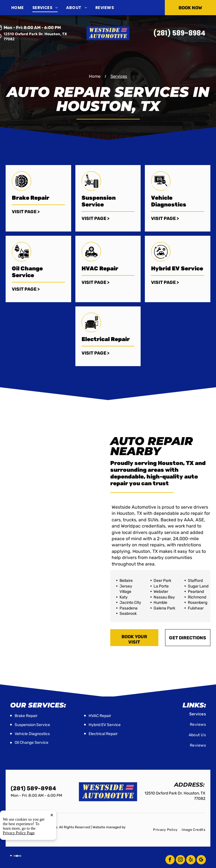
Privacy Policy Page (19, 856)
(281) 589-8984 (179, 33)
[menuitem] (22, 8)
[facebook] (170, 860)
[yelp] (191, 860)
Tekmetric (19, 832)
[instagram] (180, 860)
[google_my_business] (201, 860)
